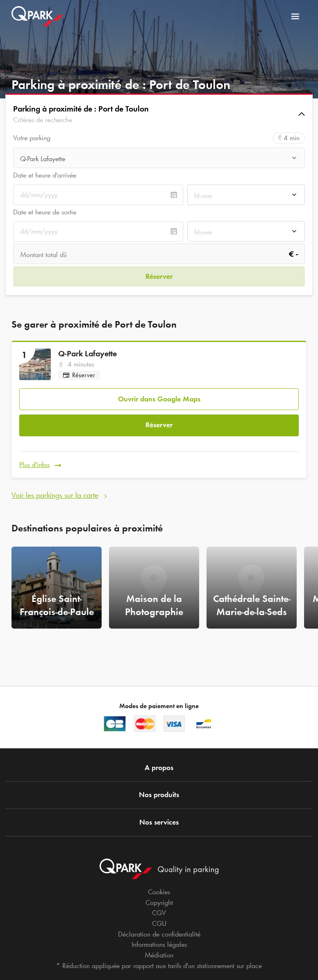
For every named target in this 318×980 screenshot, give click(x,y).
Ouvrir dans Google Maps (159, 397)
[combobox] (159, 159)
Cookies (159, 892)
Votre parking (32, 138)
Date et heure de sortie (45, 212)
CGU (159, 923)
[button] (159, 114)
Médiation (159, 955)
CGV (159, 913)
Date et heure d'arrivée (45, 175)
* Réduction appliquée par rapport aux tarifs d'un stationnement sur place (159, 966)
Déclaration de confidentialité (159, 934)
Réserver (159, 422)
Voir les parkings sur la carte (55, 490)
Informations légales (159, 944)
